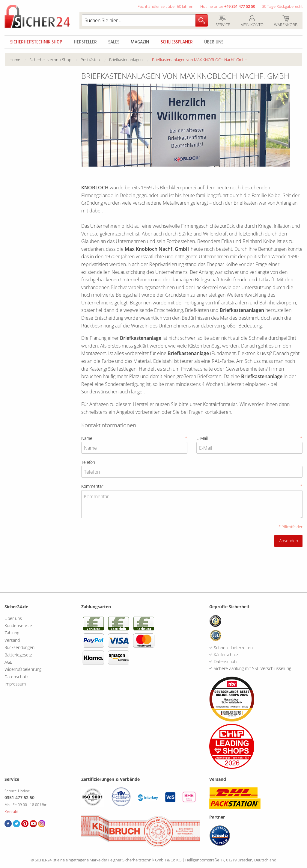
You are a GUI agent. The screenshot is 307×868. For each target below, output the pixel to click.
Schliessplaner (177, 42)
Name (134, 438)
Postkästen (90, 60)
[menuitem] (19, 60)
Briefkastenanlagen (126, 60)
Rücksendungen (19, 647)
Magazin (140, 42)
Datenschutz (16, 677)
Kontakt (11, 812)
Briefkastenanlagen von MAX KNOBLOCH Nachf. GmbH (200, 60)
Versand (12, 640)
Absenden (289, 541)
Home (15, 60)
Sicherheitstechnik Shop (36, 42)
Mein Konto (252, 21)
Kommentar (192, 486)
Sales (114, 42)
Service (223, 21)
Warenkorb (286, 21)
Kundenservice (18, 625)
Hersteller (85, 42)
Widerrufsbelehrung (23, 669)
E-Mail (249, 438)
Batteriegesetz (18, 655)
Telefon (88, 462)
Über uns (214, 42)
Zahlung (12, 633)
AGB (9, 662)
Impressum (15, 684)
